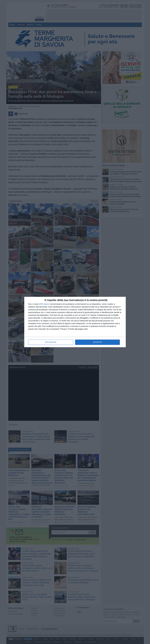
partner (47, 304)
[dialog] (75, 322)
